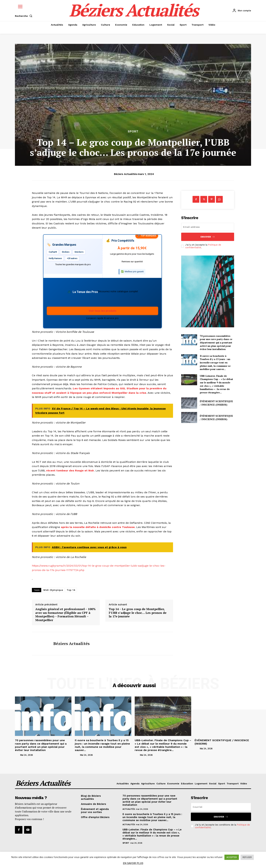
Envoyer (208, 237)
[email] (208, 227)
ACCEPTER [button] (232, 857)
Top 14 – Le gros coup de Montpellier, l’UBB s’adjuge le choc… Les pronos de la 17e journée (138, 613)
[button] (24, 16)
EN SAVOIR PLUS (133, 863)
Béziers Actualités (126, 174)
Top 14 (71, 590)
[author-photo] (17, 755)
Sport (133, 131)
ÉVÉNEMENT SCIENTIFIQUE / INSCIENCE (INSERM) (216, 403)
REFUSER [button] (247, 857)
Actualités (129, 809)
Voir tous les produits (103, 311)
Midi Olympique (53, 590)
